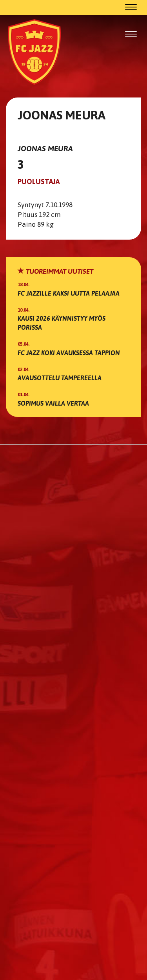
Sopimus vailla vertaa (53, 403)
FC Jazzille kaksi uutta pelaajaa (69, 293)
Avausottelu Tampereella (60, 378)
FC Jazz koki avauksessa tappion (69, 353)
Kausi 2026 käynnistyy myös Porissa (62, 323)
